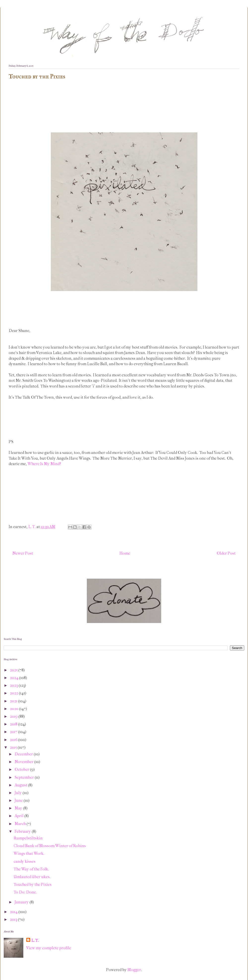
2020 (15, 709)
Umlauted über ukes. (32, 877)
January (22, 902)
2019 (14, 716)
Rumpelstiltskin (28, 838)
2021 (14, 701)
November (24, 762)
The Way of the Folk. (31, 869)
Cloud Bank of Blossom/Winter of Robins (50, 846)
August (21, 785)
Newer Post (23, 553)
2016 (14, 740)
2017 (14, 732)
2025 (14, 670)
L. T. (35, 940)
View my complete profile (49, 948)
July (19, 793)
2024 (15, 678)
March (21, 824)
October (22, 769)
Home (125, 553)
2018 (14, 724)
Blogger (134, 970)
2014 (14, 912)
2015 (14, 747)
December (24, 754)
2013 (14, 919)
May (19, 808)
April (19, 816)
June (19, 800)
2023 (14, 685)
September (25, 777)
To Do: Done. (25, 892)
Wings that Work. (29, 853)
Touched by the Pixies (33, 884)
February (23, 831)
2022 (14, 693)
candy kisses (25, 861)
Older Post (226, 553)
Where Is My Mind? (44, 464)
